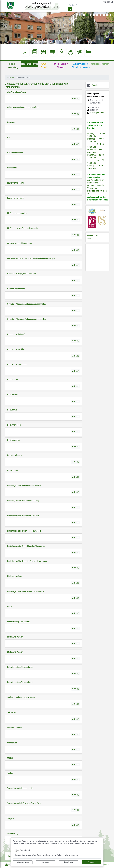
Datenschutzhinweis (23, 862)
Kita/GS (10, 607)
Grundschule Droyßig (16, 349)
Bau (9, 137)
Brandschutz (12, 168)
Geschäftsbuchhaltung (16, 289)
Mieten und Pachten (15, 637)
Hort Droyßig (12, 410)
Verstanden (91, 862)
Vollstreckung (13, 834)
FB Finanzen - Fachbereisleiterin (20, 243)
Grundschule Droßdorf (16, 334)
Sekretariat (11, 712)
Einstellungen (68, 862)
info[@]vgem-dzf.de (97, 113)
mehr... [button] (76, 99)
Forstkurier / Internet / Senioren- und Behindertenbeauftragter (31, 258)
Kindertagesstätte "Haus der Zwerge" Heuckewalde (27, 561)
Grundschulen (13, 380)
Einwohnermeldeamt (15, 183)
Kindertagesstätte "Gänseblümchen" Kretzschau (26, 546)
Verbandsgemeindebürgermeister (20, 788)
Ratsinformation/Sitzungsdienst (20, 667)
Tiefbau (10, 773)
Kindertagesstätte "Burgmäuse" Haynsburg (24, 531)
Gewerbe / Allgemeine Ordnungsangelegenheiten (26, 304)
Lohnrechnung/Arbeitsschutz (19, 622)
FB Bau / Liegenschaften (17, 213)
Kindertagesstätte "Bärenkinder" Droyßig (23, 501)
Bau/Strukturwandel (15, 153)
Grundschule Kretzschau (17, 364)
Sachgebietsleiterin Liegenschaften (21, 697)
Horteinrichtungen (14, 425)
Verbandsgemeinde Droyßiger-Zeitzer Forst (24, 803)
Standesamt (12, 743)
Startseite (10, 78)
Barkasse (11, 122)
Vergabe (11, 818)
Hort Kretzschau (14, 440)
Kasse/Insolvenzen (15, 455)
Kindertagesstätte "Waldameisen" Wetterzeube (26, 591)
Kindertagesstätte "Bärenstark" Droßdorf (23, 516)
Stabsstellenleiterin (15, 728)
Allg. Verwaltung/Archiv (17, 92)
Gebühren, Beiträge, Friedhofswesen (22, 274)
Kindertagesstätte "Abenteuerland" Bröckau (24, 486)
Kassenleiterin (13, 470)
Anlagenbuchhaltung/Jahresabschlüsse (23, 107)
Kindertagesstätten (15, 576)
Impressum (46, 862)
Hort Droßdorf (13, 395)
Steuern (10, 758)
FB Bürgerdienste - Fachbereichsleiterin (23, 228)
